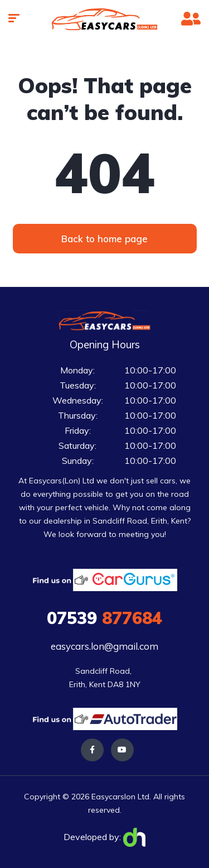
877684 (104, 618)
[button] (105, 239)
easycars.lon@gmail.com (104, 646)
